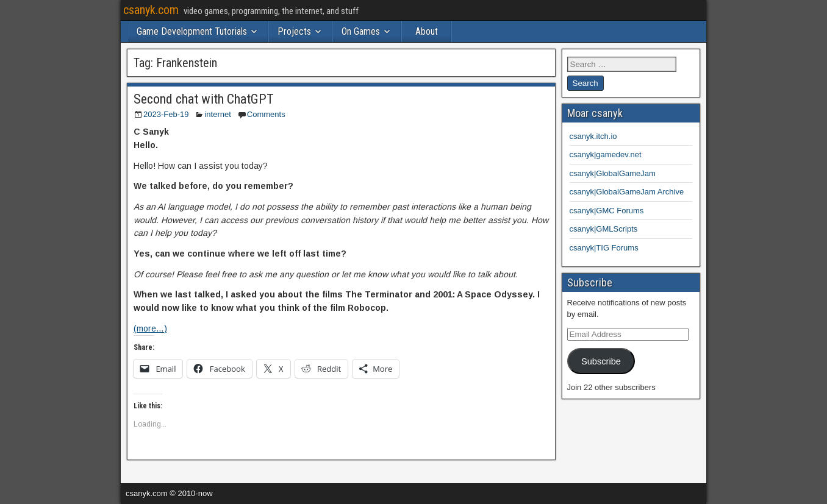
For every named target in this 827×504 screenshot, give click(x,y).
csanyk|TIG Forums (604, 248)
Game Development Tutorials (192, 31)
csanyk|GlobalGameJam (613, 173)
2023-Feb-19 (166, 114)
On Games (361, 31)
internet (217, 114)
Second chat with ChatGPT (204, 99)
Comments (266, 114)
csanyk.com (151, 10)
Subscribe (601, 361)
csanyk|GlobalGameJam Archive (627, 192)
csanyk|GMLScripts (604, 229)
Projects (294, 31)
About (427, 31)
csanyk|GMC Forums (607, 211)
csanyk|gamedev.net (606, 154)
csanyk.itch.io (593, 136)
